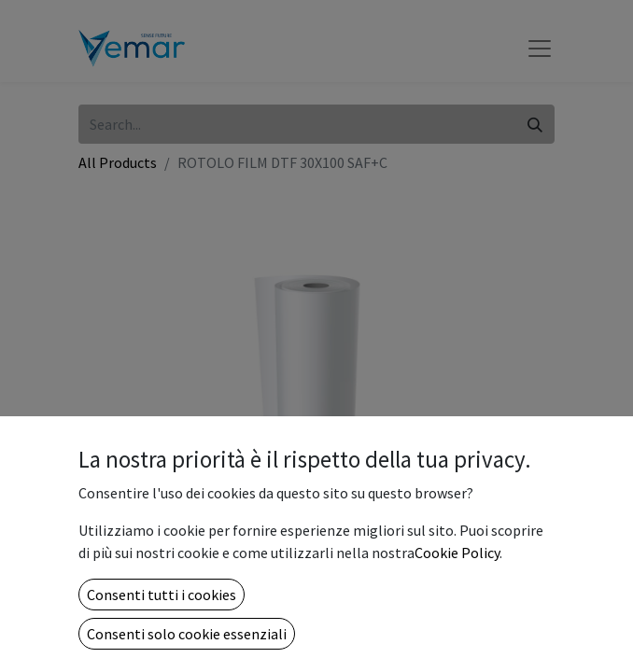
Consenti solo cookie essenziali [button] (187, 634)
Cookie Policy (457, 553)
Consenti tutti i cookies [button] (162, 595)
